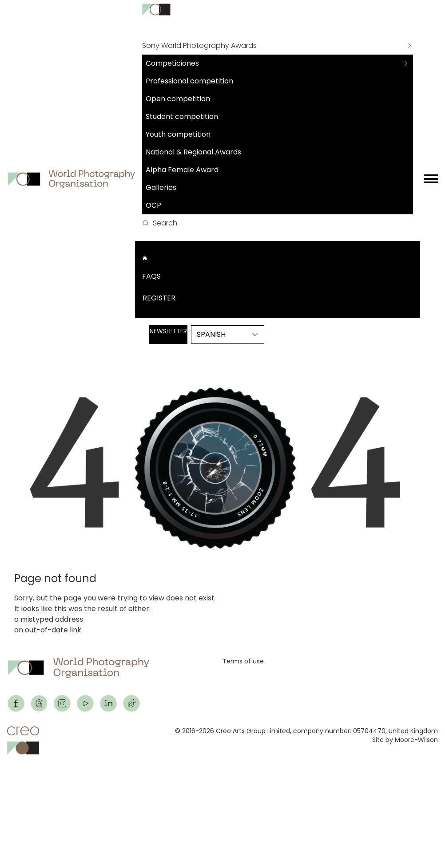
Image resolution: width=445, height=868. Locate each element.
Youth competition (178, 134)
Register (159, 298)
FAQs (151, 276)
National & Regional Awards (193, 152)
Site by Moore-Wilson (405, 740)
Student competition (182, 116)
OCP (153, 205)
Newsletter (168, 331)
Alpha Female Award (182, 170)
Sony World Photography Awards (199, 45)
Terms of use (243, 661)
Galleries (161, 187)
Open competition (178, 99)
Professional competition (189, 81)
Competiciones (172, 63)
